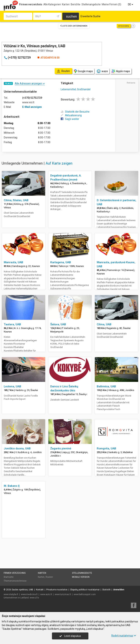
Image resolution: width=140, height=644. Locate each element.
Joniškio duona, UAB (17, 448)
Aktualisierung (71, 115)
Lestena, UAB (12, 386)
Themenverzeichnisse (15, 581)
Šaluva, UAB (58, 324)
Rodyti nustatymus (124, 636)
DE (131, 4)
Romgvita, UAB (106, 448)
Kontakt (40, 590)
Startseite (9, 577)
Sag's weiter (70, 119)
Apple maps (121, 71)
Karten (66, 4)
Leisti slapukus (70, 636)
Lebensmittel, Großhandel (76, 89)
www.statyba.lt (11, 594)
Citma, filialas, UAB (16, 200)
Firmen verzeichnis (31, 4)
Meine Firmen (111, 4)
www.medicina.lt (29, 594)
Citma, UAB (104, 324)
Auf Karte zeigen (59, 163)
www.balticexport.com (85, 594)
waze (102, 71)
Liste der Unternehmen (74, 26)
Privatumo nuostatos (57, 590)
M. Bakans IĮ (12, 486)
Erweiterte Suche (91, 16)
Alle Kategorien (52, 4)
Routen (49, 577)
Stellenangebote (91, 4)
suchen (71, 16)
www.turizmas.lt (63, 594)
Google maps (83, 71)
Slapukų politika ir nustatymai (85, 590)
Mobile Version (81, 577)
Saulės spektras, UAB (22, 590)
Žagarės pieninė (61, 448)
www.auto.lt (46, 594)
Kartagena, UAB (61, 262)
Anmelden (119, 590)
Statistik (106, 590)
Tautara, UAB (12, 324)
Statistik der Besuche (75, 112)
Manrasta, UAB (13, 262)
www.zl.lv (34, 598)
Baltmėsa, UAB (106, 386)
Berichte (76, 4)
